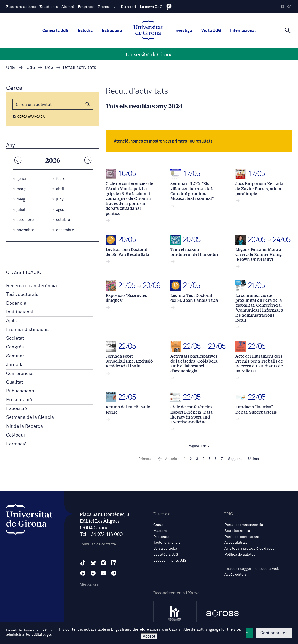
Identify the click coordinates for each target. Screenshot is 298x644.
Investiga (183, 31)
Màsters (160, 531)
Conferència (19, 374)
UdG (11, 68)
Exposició (17, 409)
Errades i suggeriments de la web (252, 569)
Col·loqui (15, 435)
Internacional (243, 31)
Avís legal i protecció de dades (249, 549)
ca (289, 7)
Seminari (16, 356)
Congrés (15, 347)
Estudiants (49, 6)
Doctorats (161, 537)
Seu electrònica (237, 531)
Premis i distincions (27, 330)
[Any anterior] (18, 160)
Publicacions (20, 391)
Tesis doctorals (22, 295)
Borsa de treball (166, 549)
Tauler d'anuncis (167, 543)
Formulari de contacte (98, 544)
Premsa (104, 6)
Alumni (68, 6)
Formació (16, 444)
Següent (235, 459)
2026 (53, 160)
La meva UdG (151, 6)
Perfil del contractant (242, 537)
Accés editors (236, 575)
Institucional (20, 312)
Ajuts (12, 321)
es (283, 7)
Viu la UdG (211, 31)
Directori (128, 6)
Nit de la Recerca (25, 426)
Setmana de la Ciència (30, 417)
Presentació (19, 400)
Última (254, 459)
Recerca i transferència (31, 286)
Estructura (112, 31)
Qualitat (15, 382)
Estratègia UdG (166, 555)
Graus (158, 525)
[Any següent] (88, 160)
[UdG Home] (148, 31)
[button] (88, 104)
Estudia (85, 31)
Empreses (86, 6)
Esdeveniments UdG (170, 561)
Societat (15, 338)
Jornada (15, 365)
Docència (16, 303)
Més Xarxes (89, 584)
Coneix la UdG (55, 31)
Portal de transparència (244, 525)
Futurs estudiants (21, 6)
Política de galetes (240, 555)
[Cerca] (288, 30)
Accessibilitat (236, 543)
